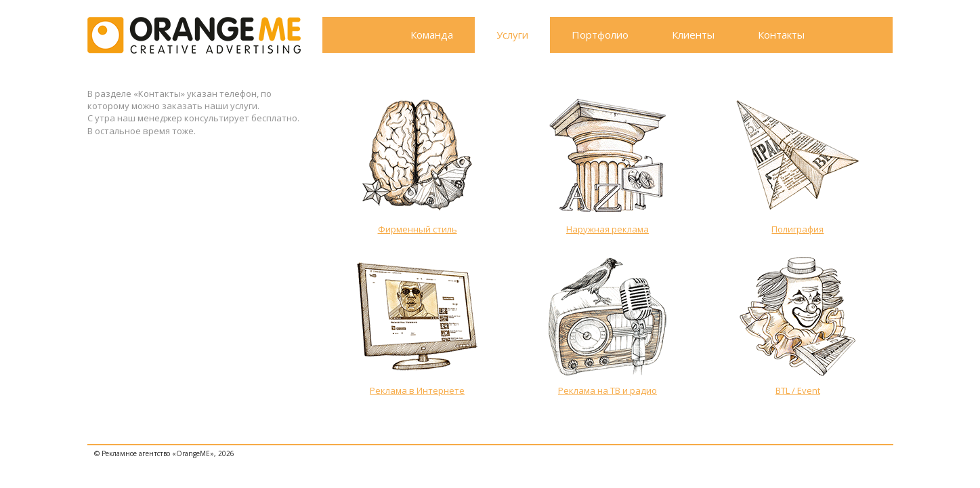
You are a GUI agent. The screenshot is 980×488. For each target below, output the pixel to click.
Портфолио (600, 35)
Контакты (781, 35)
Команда (432, 35)
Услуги (512, 35)
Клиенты (693, 35)
